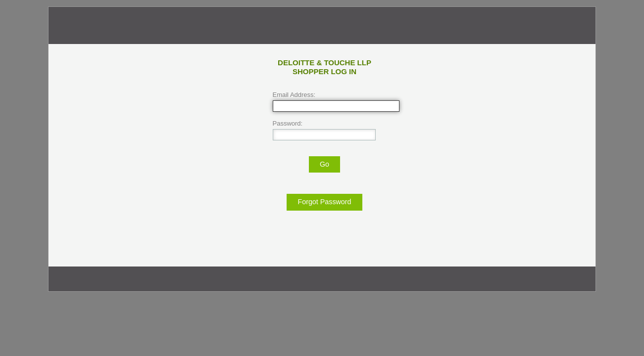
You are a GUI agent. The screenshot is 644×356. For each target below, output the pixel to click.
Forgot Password (324, 202)
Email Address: (294, 95)
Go (324, 164)
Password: (288, 123)
